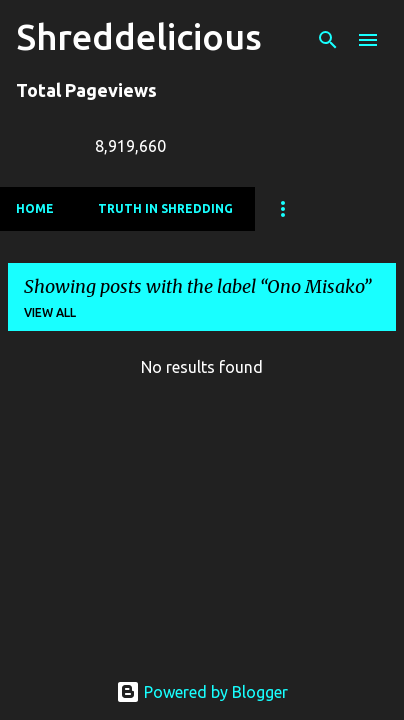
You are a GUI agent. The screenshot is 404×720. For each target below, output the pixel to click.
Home (35, 208)
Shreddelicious (139, 36)
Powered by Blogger (202, 692)
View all (50, 312)
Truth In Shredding (165, 208)
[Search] (328, 40)
